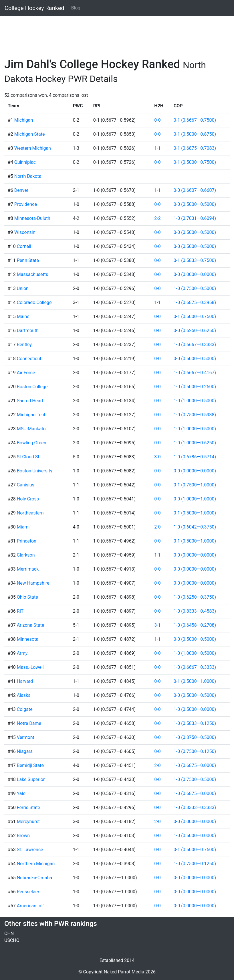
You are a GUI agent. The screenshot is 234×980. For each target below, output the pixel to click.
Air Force (26, 373)
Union (23, 288)
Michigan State (30, 134)
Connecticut (29, 359)
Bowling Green (32, 443)
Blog (76, 8)
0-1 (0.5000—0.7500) (195, 162)
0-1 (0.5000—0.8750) (195, 134)
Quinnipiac (25, 162)
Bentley (24, 345)
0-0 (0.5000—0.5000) (195, 204)
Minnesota (28, 639)
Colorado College (34, 302)
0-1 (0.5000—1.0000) (195, 513)
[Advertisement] (117, 33)
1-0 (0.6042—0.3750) (195, 527)
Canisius (26, 485)
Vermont (26, 737)
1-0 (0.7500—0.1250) (195, 751)
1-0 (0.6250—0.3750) (195, 597)
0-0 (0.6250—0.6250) (195, 331)
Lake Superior (31, 779)
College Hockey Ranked (34, 8)
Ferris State (28, 808)
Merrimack (28, 569)
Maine (23, 317)
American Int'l (31, 906)
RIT (20, 611)
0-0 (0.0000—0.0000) (195, 274)
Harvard (25, 681)
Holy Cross (28, 499)
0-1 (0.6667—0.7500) (195, 120)
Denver (21, 190)
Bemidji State (30, 765)
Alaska (24, 695)
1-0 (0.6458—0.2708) (195, 625)
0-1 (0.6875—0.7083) (195, 148)
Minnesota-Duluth (32, 218)
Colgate (25, 709)
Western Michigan (33, 148)
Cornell (24, 246)
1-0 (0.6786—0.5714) (195, 457)
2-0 (157, 527)
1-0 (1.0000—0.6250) (195, 443)
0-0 (157, 120)
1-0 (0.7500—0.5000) (195, 288)
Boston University (35, 471)
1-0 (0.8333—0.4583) (195, 611)
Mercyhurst (28, 822)
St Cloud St (28, 457)
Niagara (25, 751)
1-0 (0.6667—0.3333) (195, 345)
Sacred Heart (30, 401)
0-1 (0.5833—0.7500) (195, 260)
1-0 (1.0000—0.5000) (195, 401)
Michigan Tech (32, 415)
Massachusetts (32, 274)
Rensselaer (28, 892)
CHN (9, 933)
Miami (23, 527)
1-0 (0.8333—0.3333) (195, 808)
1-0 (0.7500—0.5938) (195, 415)
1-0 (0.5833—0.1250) (195, 723)
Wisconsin (25, 232)
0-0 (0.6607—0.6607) (195, 190)
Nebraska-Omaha (34, 878)
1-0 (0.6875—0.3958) (195, 302)
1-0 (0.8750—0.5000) (195, 737)
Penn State (28, 260)
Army (22, 653)
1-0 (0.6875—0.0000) (195, 765)
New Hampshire (33, 583)
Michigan (24, 120)
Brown (23, 836)
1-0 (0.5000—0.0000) (195, 709)
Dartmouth (28, 331)
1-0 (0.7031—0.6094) (195, 218)
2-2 (157, 218)
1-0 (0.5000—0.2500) (195, 387)
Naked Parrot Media (124, 972)
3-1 (157, 625)
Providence (26, 204)
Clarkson (26, 555)
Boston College (32, 387)
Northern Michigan (36, 864)
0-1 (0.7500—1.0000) (195, 485)
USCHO (12, 940)
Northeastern (30, 513)
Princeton (27, 541)
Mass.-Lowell (30, 667)
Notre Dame (29, 723)
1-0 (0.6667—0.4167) (195, 373)
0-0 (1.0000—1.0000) (195, 499)
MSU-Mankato (31, 429)
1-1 (157, 148)
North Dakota (28, 176)
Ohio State (27, 597)
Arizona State (30, 625)
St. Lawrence (30, 850)
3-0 (157, 457)
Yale (21, 793)
